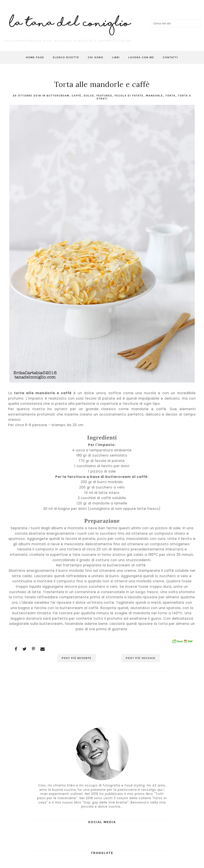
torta (170, 96)
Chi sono (96, 57)
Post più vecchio (141, 658)
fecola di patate (129, 96)
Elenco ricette (66, 57)
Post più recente (77, 658)
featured (104, 96)
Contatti (170, 57)
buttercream (58, 96)
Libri (116, 57)
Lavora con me (141, 57)
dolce (89, 96)
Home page (35, 57)
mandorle (154, 96)
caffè (77, 96)
